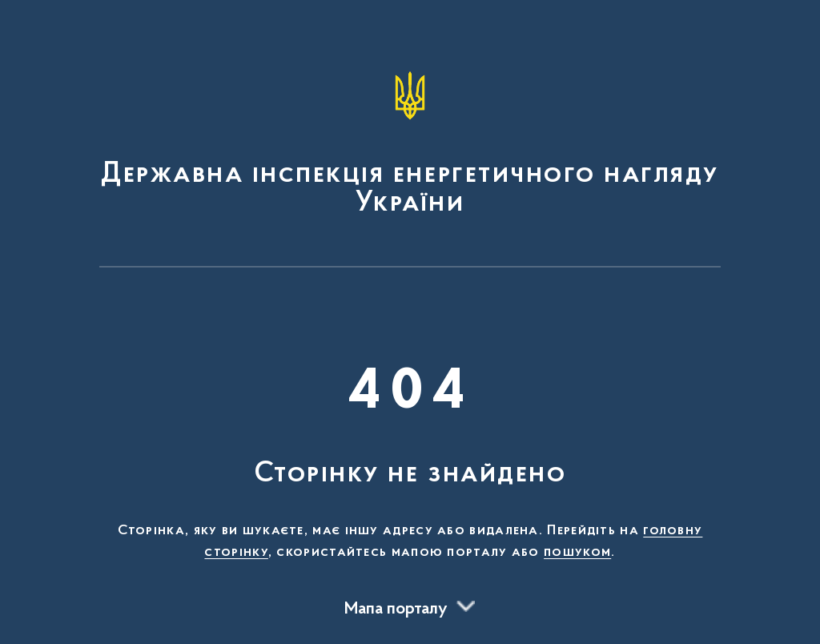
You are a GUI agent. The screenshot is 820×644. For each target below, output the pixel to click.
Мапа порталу (396, 610)
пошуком (577, 553)
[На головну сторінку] (410, 141)
